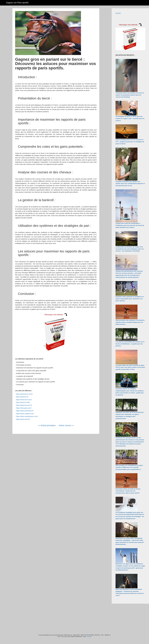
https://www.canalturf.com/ (25, 414)
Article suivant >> (66, 425)
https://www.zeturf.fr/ (23, 419)
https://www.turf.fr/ (22, 397)
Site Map (89, 637)
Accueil (118, 13)
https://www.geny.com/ (24, 408)
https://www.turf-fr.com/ (24, 400)
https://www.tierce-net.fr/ (24, 394)
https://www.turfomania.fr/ (25, 411)
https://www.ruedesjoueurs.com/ (27, 416)
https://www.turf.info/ (23, 402)
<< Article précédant (47, 425)
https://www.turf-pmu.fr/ (24, 405)
